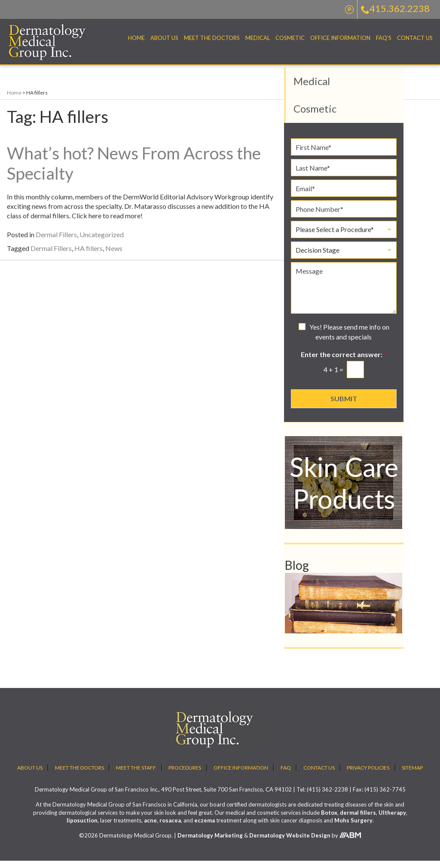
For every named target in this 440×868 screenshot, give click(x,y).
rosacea (170, 827)
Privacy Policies (368, 775)
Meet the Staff (136, 775)
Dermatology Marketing (210, 842)
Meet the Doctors (212, 38)
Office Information (340, 38)
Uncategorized (102, 241)
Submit (344, 405)
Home (136, 38)
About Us (164, 38)
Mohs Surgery (353, 827)
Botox (329, 819)
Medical (258, 38)
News (114, 255)
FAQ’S (384, 38)
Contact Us (415, 38)
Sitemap (412, 775)
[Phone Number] (344, 216)
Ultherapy (392, 819)
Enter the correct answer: (344, 361)
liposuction (82, 827)
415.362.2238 (395, 8)
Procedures (185, 775)
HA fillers (89, 255)
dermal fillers (358, 819)
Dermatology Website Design (290, 842)
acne (150, 827)
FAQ (286, 775)
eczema (205, 827)
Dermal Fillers (56, 241)
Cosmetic (290, 38)
